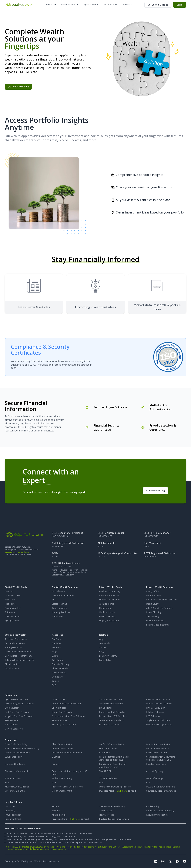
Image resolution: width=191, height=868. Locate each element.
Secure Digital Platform (157, 625)
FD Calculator (106, 708)
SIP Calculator (11, 725)
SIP (53, 600)
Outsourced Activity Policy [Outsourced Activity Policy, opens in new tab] (17, 753)
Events (55, 656)
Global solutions (13, 664)
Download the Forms (15, 764)
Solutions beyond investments (19, 660)
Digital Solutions (13, 668)
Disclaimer (10, 806)
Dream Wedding (13, 608)
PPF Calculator (153, 716)
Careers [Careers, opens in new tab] (56, 681)
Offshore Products (155, 621)
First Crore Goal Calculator (18, 712)
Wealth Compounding (110, 591)
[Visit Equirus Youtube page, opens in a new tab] (184, 861)
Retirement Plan (60, 720)
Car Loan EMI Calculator (111, 699)
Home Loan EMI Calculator (112, 712)
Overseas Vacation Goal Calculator (69, 716)
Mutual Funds (58, 591)
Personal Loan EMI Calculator (113, 716)
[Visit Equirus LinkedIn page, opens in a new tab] (156, 861)
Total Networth (59, 608)
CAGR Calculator (60, 699)
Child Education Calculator (159, 699)
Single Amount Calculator (158, 720)
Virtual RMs (57, 616)
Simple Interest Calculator (111, 720)
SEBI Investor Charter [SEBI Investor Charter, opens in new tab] (157, 753)
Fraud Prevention (13, 815)
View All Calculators (14, 729)
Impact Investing (107, 616)
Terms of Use (106, 811)
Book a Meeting (158, 5)
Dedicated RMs (154, 595)
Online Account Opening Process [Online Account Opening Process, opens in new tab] (115, 787)
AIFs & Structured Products (159, 608)
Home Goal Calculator (63, 712)
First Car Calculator (155, 708)
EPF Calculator (59, 708)
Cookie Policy (153, 806)
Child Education (12, 616)
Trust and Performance (16, 639)
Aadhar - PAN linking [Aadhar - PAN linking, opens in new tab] (62, 778)
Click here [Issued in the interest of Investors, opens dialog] (122, 791)
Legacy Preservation (109, 621)
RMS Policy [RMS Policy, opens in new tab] (104, 753)
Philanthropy (105, 608)
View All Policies (107, 815)
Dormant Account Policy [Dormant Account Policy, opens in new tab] (158, 744)
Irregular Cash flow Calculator (19, 716)
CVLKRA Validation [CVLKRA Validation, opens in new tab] (108, 778)
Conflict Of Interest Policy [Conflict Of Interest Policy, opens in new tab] (111, 744)
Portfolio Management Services (162, 600)
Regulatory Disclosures (157, 815)
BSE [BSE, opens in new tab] (7, 782)
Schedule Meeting (155, 491)
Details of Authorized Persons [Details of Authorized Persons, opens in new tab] (161, 787)
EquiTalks (56, 643)
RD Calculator (11, 720)
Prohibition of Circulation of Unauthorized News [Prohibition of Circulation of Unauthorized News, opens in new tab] (112, 765)
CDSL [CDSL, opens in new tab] (149, 782)
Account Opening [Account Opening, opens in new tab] (155, 771)
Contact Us (57, 677)
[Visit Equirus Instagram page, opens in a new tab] (163, 861)
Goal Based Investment (63, 595)
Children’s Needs (107, 612)
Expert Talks (105, 660)
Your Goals (104, 643)
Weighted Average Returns (159, 725)
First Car (9, 591)
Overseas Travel (13, 595)
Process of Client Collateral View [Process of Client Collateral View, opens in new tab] (68, 787)
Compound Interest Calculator (66, 704)
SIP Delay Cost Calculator (64, 725)
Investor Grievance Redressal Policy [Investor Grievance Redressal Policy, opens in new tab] (22, 748)
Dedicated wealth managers (18, 652)
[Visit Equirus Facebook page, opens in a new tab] (177, 861)
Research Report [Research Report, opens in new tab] (13, 819)
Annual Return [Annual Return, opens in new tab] (59, 815)
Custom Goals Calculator (111, 704)
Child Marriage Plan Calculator (19, 704)
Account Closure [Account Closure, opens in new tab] (13, 778)
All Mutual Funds (60, 668)
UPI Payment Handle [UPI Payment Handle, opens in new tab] (15, 791)
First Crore (10, 600)
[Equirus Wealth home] (20, 5)
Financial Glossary (61, 664)
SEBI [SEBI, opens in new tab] (101, 782)
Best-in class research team (18, 656)
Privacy (55, 806)
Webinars (56, 647)
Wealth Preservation (109, 595)
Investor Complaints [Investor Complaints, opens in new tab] (156, 764)
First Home (10, 604)
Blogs (55, 652)
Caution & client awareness (161, 791)
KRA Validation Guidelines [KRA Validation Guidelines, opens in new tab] (17, 787)
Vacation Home (107, 604)
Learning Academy (61, 612)
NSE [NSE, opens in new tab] (54, 782)
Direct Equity (152, 604)
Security (56, 811)
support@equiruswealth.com (17, 552)
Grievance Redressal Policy (112, 806)
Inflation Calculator (155, 712)
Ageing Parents (12, 621)
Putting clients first (14, 647)
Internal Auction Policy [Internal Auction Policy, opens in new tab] (63, 748)
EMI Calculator (12, 708)
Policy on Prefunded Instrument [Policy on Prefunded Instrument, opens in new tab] (67, 753)
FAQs (55, 685)
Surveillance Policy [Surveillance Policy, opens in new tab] (14, 757)
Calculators (57, 660)
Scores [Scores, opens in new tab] (55, 764)
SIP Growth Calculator (110, 725)
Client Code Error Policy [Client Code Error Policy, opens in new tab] (16, 744)
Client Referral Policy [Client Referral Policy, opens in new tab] (62, 744)
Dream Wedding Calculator (159, 704)
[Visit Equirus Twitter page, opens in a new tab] (170, 861)
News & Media (59, 673)
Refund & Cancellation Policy (160, 811)
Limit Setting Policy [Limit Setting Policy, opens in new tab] (108, 748)
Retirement (10, 612)
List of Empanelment (62, 791)
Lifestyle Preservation (110, 600)
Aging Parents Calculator (17, 699)
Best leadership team (15, 643)
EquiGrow (57, 639)
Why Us (103, 639)
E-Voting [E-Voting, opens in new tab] (56, 757)
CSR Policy (10, 811)
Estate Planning (59, 604)
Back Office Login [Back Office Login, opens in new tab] (155, 778)
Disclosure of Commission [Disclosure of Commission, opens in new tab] (18, 771)
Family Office (153, 591)
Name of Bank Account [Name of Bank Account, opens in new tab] (158, 748)
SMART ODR (105, 771)
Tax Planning (152, 616)
